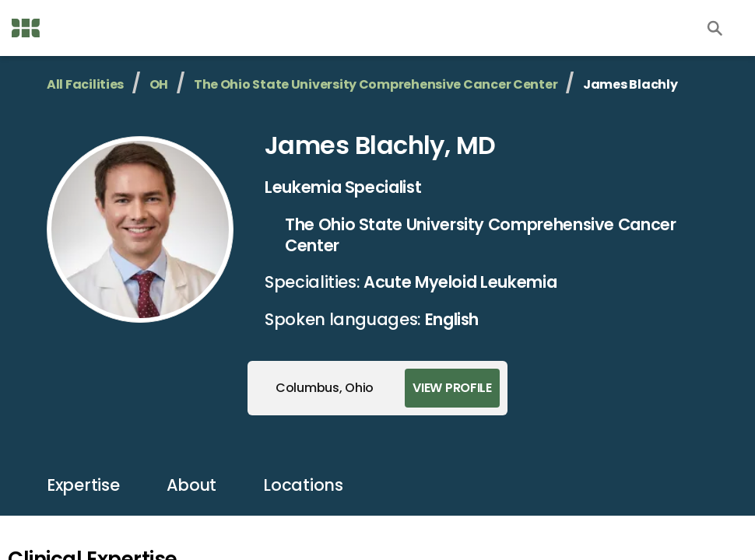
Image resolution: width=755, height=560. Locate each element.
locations (303, 485)
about (192, 485)
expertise (83, 485)
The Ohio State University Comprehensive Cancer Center (376, 84)
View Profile (452, 388)
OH (159, 84)
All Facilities (85, 84)
